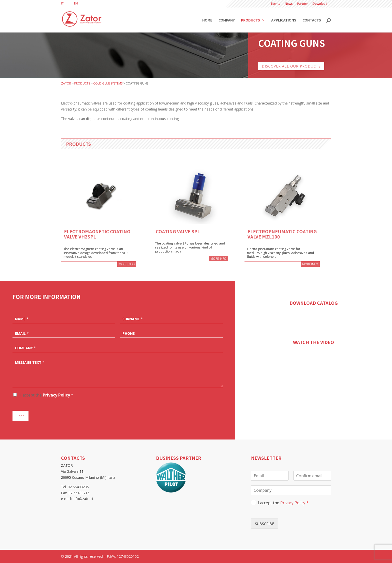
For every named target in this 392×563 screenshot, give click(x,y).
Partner (303, 4)
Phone (129, 333)
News (289, 4)
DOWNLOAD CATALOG (314, 303)
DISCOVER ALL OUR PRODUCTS (291, 66)
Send (20, 416)
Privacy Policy (56, 395)
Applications (284, 20)
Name (22, 319)
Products (250, 20)
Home (207, 20)
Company (227, 20)
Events (276, 4)
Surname (133, 319)
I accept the (46, 395)
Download (320, 4)
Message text (30, 362)
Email (22, 333)
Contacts (312, 20)
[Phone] (171, 333)
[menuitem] (62, 3)
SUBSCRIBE (264, 524)
